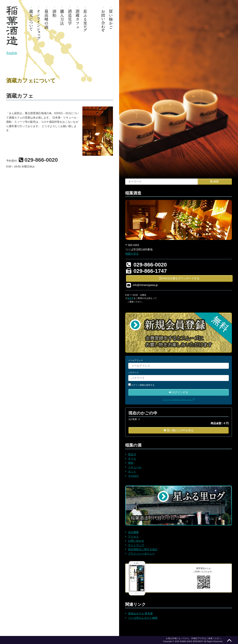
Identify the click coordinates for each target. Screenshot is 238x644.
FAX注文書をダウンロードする (179, 278)
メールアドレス (136, 360)
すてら (132, 459)
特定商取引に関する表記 (143, 549)
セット (132, 471)
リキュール (135, 467)
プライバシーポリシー (141, 554)
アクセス (133, 537)
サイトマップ (136, 545)
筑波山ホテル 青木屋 (141, 613)
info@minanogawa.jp (145, 285)
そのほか (133, 476)
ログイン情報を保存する (143, 385)
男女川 (132, 454)
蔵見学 (130, 298)
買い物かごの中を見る (178, 430)
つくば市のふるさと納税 (143, 618)
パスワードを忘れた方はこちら (179, 400)
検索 (214, 181)
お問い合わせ (136, 541)
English (12, 53)
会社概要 (133, 532)
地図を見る (132, 254)
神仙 (131, 463)
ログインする (179, 392)
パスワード (134, 373)
